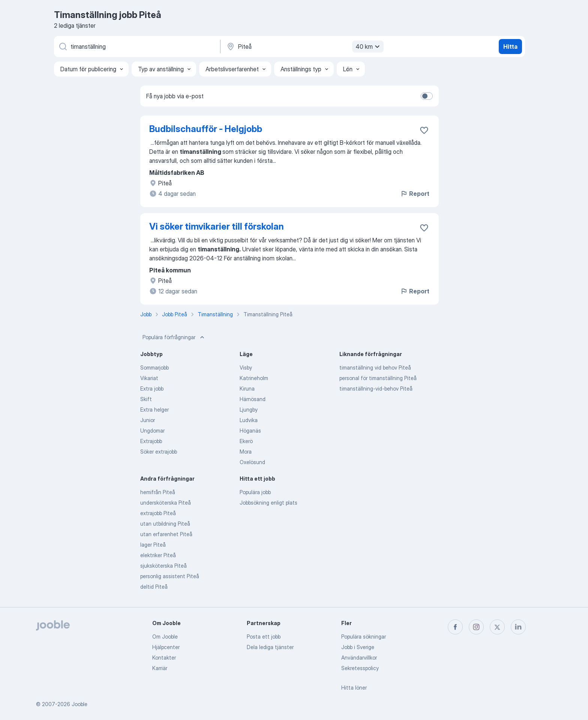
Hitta (510, 47)
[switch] (427, 96)
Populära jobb (255, 492)
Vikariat (149, 378)
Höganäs (250, 431)
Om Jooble (165, 637)
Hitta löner (354, 688)
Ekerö (246, 441)
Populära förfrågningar (174, 337)
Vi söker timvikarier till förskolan (217, 226)
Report (415, 194)
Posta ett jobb (264, 637)
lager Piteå (153, 545)
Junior (148, 420)
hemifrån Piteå (158, 492)
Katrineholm (254, 378)
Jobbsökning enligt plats (268, 503)
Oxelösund (252, 462)
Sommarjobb (154, 368)
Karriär (160, 668)
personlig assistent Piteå (170, 576)
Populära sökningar (364, 637)
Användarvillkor (359, 658)
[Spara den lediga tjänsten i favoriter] (424, 130)
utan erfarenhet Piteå (166, 534)
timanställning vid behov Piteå (375, 368)
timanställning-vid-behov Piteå (376, 389)
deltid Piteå (154, 587)
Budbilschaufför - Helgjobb (206, 129)
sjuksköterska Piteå (163, 566)
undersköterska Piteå (166, 503)
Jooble (79, 704)
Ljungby (249, 410)
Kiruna (247, 389)
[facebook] (455, 627)
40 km (369, 47)
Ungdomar (152, 431)
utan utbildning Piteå (165, 524)
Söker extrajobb (159, 452)
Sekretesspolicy (360, 668)
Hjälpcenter (166, 647)
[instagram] (476, 627)
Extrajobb (151, 441)
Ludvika (249, 420)
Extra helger (154, 410)
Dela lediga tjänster (270, 647)
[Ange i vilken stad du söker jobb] (304, 47)
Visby (246, 368)
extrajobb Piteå (158, 513)
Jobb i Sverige (358, 647)
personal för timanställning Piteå (378, 378)
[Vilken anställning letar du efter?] (136, 47)
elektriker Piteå (158, 555)
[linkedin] (518, 627)
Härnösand (253, 399)
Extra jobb (152, 389)
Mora (246, 452)
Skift (146, 399)
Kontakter (164, 658)
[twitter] (497, 627)
